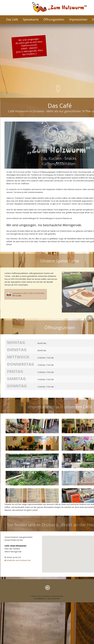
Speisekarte (31, 19)
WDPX (58, 599)
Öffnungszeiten (54, 19)
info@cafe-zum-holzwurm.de (19, 563)
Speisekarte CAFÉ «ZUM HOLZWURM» (28, 296)
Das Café (12, 19)
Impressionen (78, 19)
